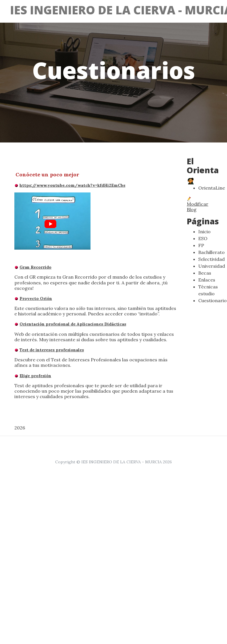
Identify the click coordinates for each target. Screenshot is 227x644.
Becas (205, 273)
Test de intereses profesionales (52, 350)
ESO (203, 238)
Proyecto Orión (36, 298)
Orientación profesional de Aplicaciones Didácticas (73, 324)
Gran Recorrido (35, 267)
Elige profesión (35, 376)
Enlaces (207, 280)
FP (201, 245)
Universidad (212, 266)
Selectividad (211, 259)
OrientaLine (212, 188)
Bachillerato (211, 252)
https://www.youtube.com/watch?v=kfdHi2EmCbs (72, 185)
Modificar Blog (198, 205)
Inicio (204, 232)
